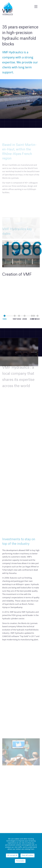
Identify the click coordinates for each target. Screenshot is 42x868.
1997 (15, 319)
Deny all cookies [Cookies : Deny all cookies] (27, 855)
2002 (19, 319)
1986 (5, 319)
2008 (25, 319)
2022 (38, 319)
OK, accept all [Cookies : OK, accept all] (12, 855)
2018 (34, 319)
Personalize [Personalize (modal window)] (20, 861)
